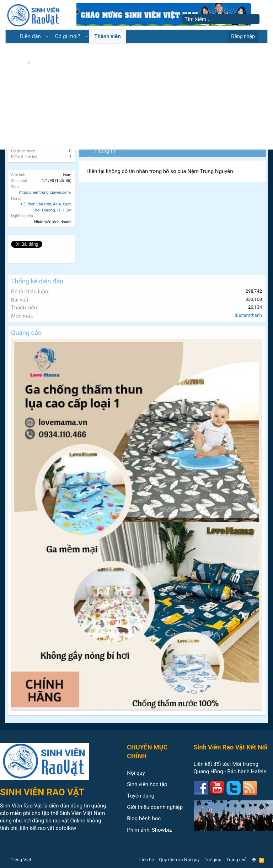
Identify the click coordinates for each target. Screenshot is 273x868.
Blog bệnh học (144, 819)
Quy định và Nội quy (179, 860)
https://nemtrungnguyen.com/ (45, 192)
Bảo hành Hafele (247, 772)
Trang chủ (237, 860)
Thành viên (107, 36)
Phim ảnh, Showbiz (149, 830)
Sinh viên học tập (147, 784)
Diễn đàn (30, 36)
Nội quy (136, 773)
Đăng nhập (243, 36)
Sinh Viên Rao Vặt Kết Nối (231, 747)
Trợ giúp (213, 860)
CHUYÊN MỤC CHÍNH (147, 752)
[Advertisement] (136, 96)
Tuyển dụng (141, 796)
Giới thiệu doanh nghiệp (155, 807)
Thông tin (105, 151)
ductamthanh (248, 315)
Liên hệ (147, 860)
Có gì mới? (68, 36)
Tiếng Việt (21, 860)
